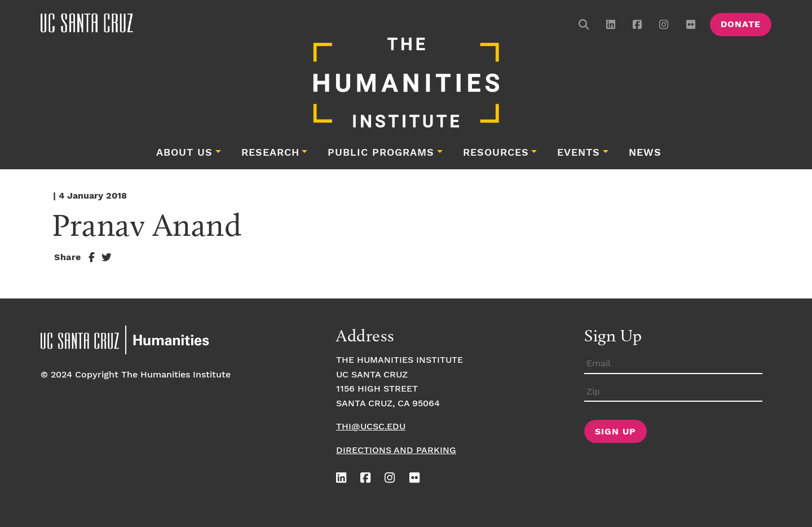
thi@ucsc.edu (371, 427)
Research (270, 153)
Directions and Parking (396, 451)
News (645, 153)
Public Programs (381, 153)
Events (579, 153)
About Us (184, 153)
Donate (741, 25)
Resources (496, 153)
